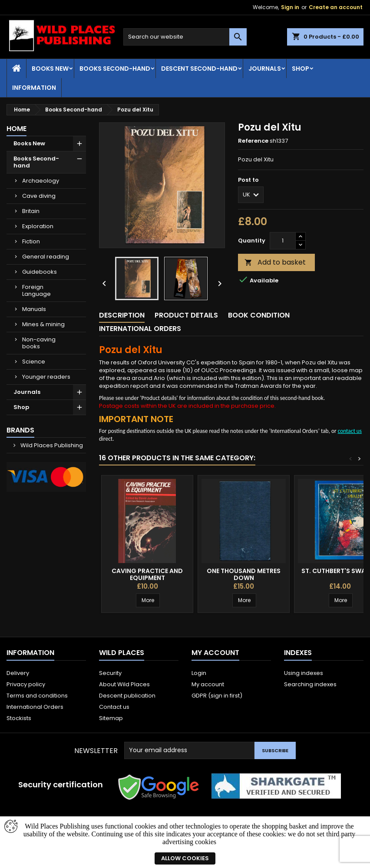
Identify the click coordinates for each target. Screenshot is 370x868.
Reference (253, 141)
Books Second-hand (115, 69)
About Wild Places (124, 684)
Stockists (19, 718)
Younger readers (46, 377)
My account (208, 684)
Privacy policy (26, 684)
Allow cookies (185, 858)
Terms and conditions (37, 696)
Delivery (18, 673)
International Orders (35, 707)
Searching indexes (310, 684)
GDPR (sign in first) (217, 696)
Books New (50, 69)
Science (34, 362)
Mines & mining (43, 324)
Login (199, 673)
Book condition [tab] (259, 315)
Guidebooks (40, 272)
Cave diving (39, 196)
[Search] (185, 37)
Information (34, 88)
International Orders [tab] (140, 329)
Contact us (114, 707)
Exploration (38, 226)
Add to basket (275, 262)
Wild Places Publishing (51, 445)
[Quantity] (283, 241)
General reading (46, 257)
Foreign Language (36, 290)
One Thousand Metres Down (244, 574)
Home (17, 129)
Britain (31, 211)
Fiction (31, 241)
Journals (265, 69)
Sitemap (111, 718)
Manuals (34, 309)
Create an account (336, 7)
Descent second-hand (199, 69)
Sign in (290, 7)
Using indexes (304, 673)
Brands (20, 430)
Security (110, 673)
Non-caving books (39, 343)
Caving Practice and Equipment (147, 574)
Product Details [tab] (186, 315)
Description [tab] (122, 315)
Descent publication (127, 696)
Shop (301, 69)
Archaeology (41, 181)
